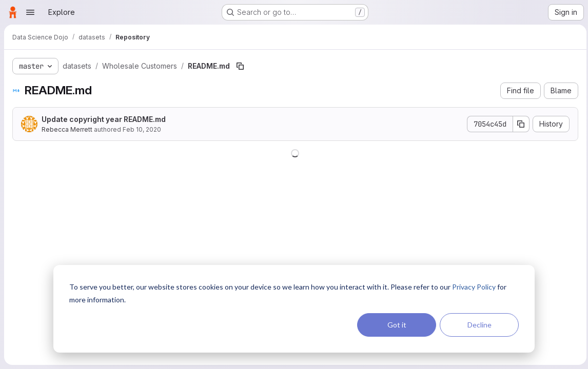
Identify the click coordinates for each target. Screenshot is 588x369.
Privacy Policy (474, 287)
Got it (397, 325)
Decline (479, 325)
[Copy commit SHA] (519, 124)
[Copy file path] (240, 66)
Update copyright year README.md (104, 119)
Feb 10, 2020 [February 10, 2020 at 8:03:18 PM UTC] (142, 129)
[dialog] (294, 309)
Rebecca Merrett (67, 129)
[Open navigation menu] (30, 12)
